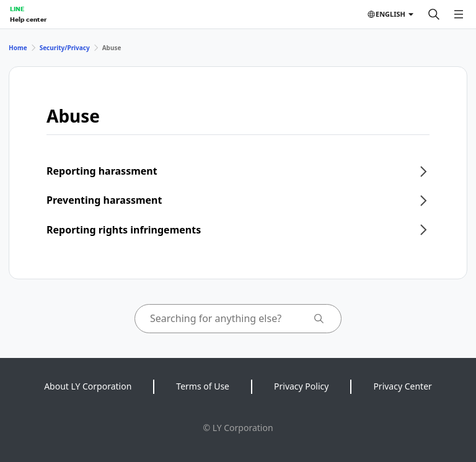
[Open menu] (459, 14)
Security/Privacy (65, 48)
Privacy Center (402, 386)
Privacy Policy (301, 386)
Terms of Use (203, 386)
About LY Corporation (88, 386)
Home (18, 48)
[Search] (434, 14)
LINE (17, 9)
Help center (28, 19)
